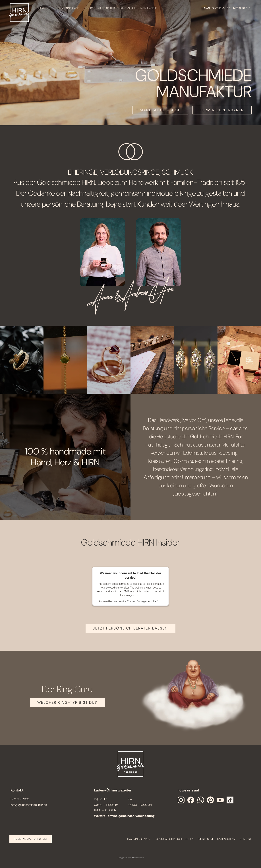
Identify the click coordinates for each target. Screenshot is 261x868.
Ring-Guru (128, 8)
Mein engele (149, 8)
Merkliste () (242, 8)
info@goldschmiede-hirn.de (29, 805)
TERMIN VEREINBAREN (222, 110)
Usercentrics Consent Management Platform (137, 601)
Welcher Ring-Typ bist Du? (67, 702)
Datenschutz (226, 839)
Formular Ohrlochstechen (174, 839)
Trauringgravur (139, 839)
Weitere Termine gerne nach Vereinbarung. (125, 816)
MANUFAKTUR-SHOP (160, 110)
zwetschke (139, 858)
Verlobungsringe (67, 8)
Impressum (205, 839)
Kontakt (246, 839)
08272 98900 (20, 799)
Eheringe (43, 8)
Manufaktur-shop (217, 8)
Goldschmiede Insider (100, 8)
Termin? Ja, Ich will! (31, 839)
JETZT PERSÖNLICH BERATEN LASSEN (130, 628)
